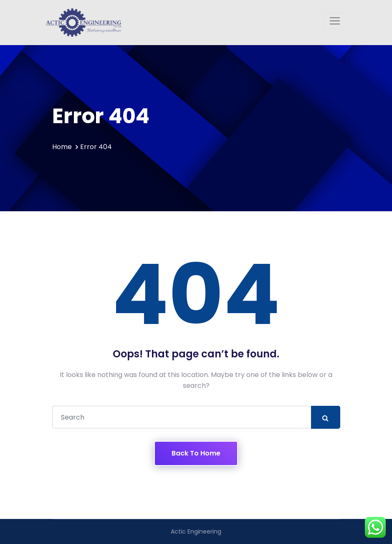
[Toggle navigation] (335, 21)
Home (62, 147)
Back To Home (196, 453)
